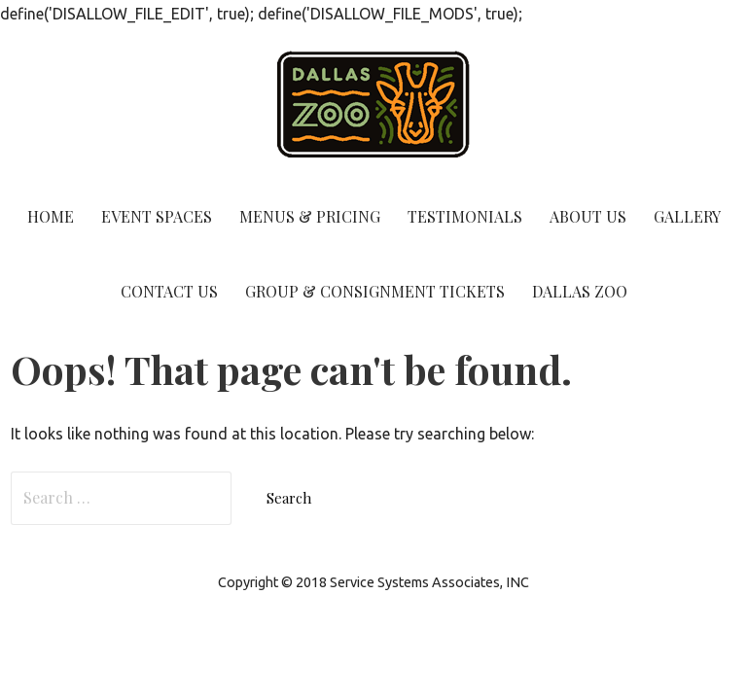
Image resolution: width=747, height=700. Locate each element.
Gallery (687, 216)
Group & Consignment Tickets (375, 291)
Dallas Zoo (580, 291)
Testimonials (465, 216)
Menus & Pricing (310, 216)
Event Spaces (157, 216)
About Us (588, 216)
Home (51, 216)
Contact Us (169, 291)
